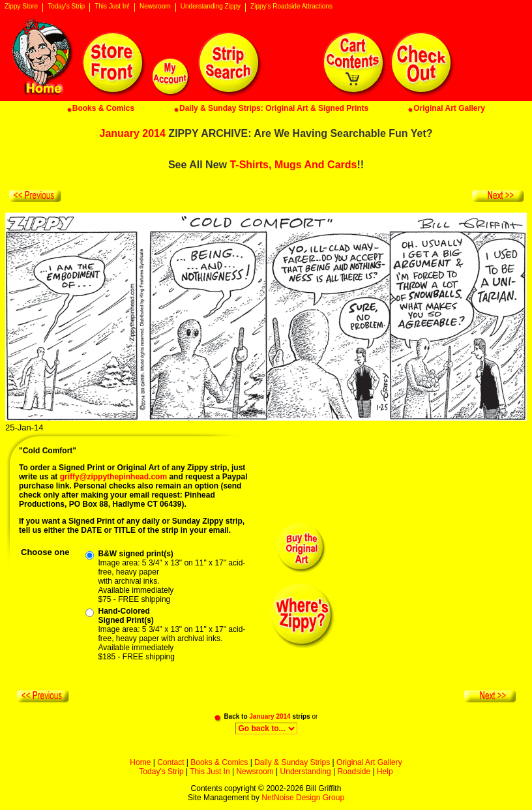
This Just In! (112, 7)
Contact (170, 762)
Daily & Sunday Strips (292, 762)
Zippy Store (21, 7)
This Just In (210, 772)
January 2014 (133, 133)
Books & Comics (219, 762)
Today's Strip (66, 7)
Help (385, 772)
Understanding (306, 772)
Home (140, 762)
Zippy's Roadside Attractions (291, 7)
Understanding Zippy (211, 7)
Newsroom (155, 7)
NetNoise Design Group (303, 798)
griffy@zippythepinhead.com (113, 477)
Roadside (354, 772)
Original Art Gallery (369, 762)
